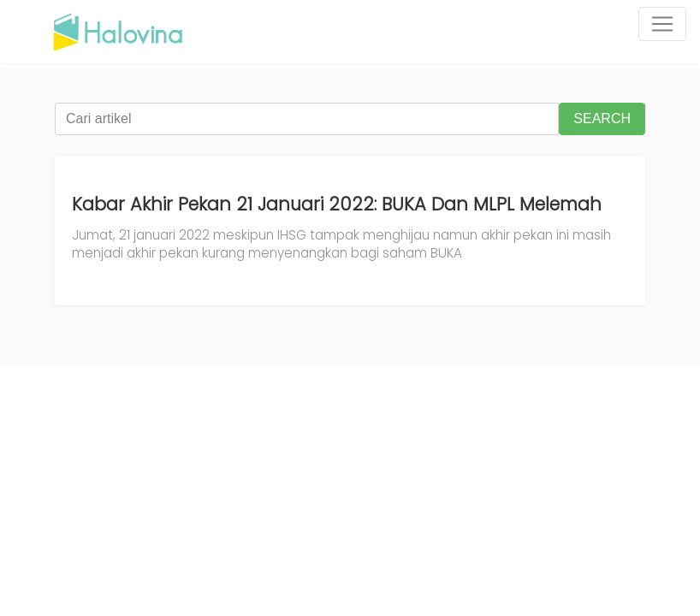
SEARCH (602, 118)
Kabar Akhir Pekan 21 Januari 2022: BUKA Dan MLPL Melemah (337, 204)
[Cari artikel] (307, 119)
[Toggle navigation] (662, 24)
